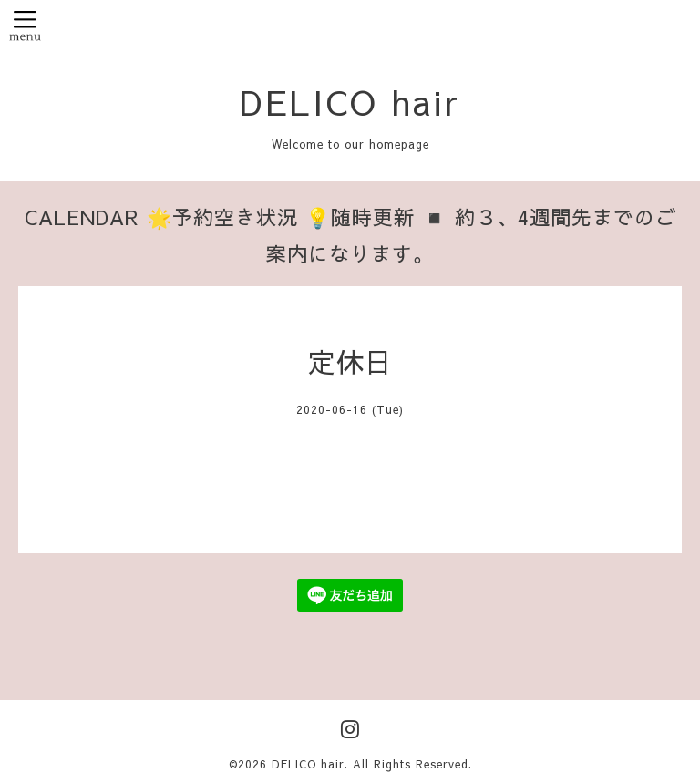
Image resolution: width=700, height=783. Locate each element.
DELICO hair (350, 101)
